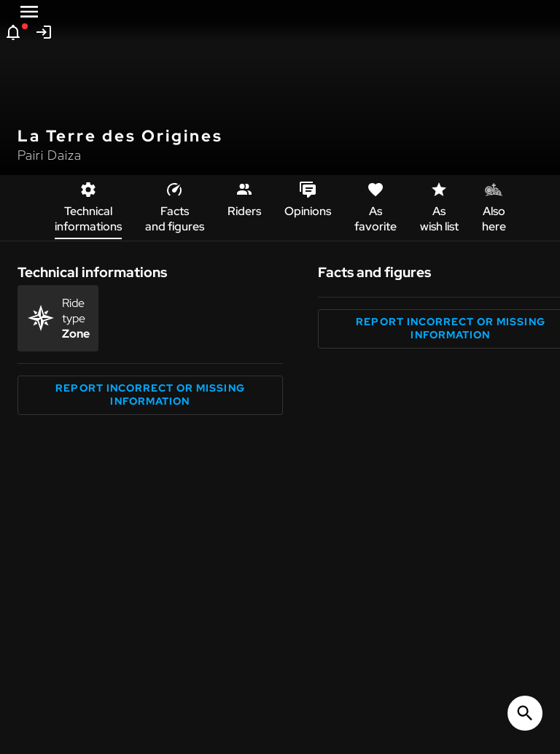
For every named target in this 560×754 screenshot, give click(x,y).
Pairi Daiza (50, 155)
